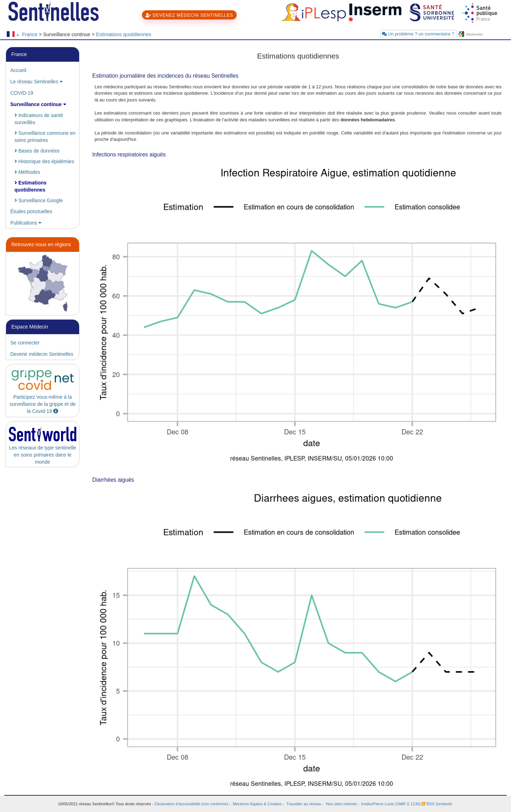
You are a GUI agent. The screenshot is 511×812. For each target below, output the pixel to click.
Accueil (18, 70)
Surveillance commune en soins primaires (45, 137)
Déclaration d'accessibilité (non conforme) (191, 804)
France (30, 34)
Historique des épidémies (44, 161)
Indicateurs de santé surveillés (39, 119)
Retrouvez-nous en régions (41, 244)
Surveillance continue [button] (38, 104)
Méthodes (27, 172)
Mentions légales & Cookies (257, 804)
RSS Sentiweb (437, 804)
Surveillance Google (39, 200)
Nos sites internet (341, 804)
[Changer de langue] (12, 35)
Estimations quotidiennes (124, 34)
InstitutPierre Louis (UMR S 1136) (391, 804)
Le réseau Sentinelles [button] (37, 82)
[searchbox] (486, 35)
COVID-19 (22, 93)
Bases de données (37, 151)
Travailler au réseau (304, 804)
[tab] (43, 70)
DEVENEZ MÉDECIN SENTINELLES (189, 15)
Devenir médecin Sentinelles (42, 354)
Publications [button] (26, 223)
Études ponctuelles (31, 211)
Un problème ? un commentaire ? (419, 34)
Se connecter (25, 343)
